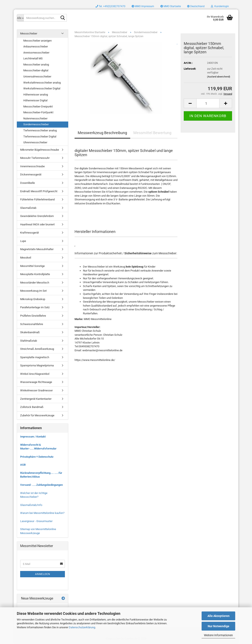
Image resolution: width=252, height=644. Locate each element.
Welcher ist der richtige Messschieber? (34, 495)
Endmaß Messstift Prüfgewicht (39, 191)
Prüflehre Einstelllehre (33, 316)
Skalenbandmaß (30, 332)
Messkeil (26, 258)
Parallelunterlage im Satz (35, 307)
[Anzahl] (208, 103)
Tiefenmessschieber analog (40, 130)
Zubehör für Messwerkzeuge (37, 415)
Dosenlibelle (28, 183)
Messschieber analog (36, 65)
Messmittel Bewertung (152, 133)
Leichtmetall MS (33, 58)
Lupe (23, 241)
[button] (196, 6)
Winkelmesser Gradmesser (36, 390)
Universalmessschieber (37, 76)
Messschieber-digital (36, 70)
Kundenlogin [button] (220, 6)
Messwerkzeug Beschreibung (102, 133)
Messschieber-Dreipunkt (38, 106)
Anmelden (43, 574)
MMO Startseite (171, 6)
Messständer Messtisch (35, 283)
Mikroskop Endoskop (33, 299)
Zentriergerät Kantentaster (36, 399)
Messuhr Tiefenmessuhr (35, 158)
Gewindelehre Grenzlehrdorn (37, 216)
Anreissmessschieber (36, 53)
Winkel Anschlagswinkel (35, 374)
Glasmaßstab (28, 208)
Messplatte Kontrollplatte (35, 274)
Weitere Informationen (218, 635)
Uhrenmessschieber (35, 142)
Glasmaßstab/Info (31, 505)
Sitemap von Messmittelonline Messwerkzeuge (38, 531)
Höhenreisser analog (36, 95)
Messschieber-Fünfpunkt (38, 112)
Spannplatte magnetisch (35, 357)
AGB (23, 465)
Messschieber (29, 33)
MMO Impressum (143, 6)
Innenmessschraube (32, 166)
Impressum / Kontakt (33, 437)
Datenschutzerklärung (82, 627)
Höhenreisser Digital (35, 100)
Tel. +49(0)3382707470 (110, 6)
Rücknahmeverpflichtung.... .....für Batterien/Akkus (41, 475)
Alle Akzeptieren (219, 616)
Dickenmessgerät (31, 174)
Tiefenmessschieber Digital (40, 137)
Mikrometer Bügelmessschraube (40, 150)
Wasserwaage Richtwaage (36, 382)
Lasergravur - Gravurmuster (36, 521)
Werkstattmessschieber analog (42, 83)
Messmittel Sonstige (32, 266)
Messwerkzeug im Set (33, 291)
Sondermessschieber (36, 124)
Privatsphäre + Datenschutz (37, 457)
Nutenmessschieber (35, 118)
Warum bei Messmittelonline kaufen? (42, 513)
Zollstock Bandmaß (32, 407)
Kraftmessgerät (30, 233)
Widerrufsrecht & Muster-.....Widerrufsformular (38, 447)
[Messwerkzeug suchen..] (20, 18)
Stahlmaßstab (29, 341)
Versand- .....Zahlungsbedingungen (41, 485)
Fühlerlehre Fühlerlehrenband (37, 199)
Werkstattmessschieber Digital (42, 88)
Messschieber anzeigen (37, 41)
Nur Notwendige (219, 626)
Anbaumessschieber (36, 46)
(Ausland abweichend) (219, 77)
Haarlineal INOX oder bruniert (37, 224)
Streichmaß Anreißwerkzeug (37, 349)
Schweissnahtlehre (32, 324)
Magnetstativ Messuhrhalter (37, 249)
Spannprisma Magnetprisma (37, 365)
